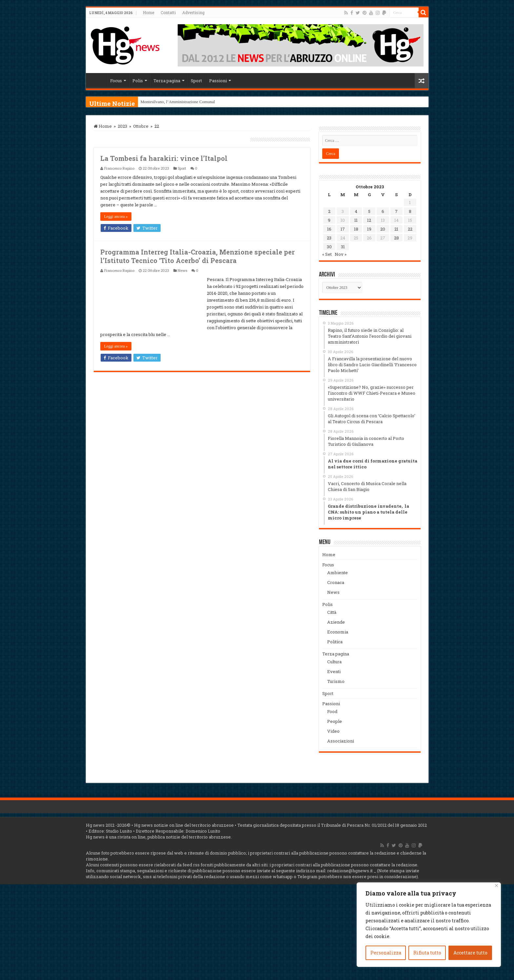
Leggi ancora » (116, 217)
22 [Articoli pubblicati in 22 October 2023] (410, 229)
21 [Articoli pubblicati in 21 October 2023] (396, 229)
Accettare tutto (470, 953)
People (335, 721)
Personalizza (386, 953)
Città (332, 612)
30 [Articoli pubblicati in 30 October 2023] (329, 247)
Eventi (334, 671)
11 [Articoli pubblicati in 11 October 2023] (356, 220)
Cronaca (336, 582)
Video (333, 731)
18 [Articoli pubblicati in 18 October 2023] (356, 229)
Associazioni (341, 741)
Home (148, 12)
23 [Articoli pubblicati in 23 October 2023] (329, 238)
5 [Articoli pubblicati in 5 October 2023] (369, 211)
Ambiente (337, 573)
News (182, 270)
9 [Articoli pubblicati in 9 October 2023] (329, 220)
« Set (327, 254)
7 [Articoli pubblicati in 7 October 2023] (396, 211)
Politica (335, 642)
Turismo (336, 681)
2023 (122, 126)
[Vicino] (496, 886)
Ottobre (141, 126)
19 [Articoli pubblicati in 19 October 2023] (369, 229)
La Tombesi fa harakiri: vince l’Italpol (164, 158)
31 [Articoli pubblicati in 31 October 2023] (343, 247)
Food (332, 711)
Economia (338, 632)
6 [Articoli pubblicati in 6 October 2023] (383, 211)
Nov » (341, 254)
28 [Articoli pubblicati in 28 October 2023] (396, 238)
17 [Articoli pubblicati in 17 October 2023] (343, 229)
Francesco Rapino (119, 168)
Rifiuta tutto (427, 953)
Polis (138, 81)
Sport (196, 81)
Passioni (218, 81)
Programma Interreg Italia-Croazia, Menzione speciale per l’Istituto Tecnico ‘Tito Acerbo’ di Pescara (198, 256)
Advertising (193, 12)
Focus (116, 81)
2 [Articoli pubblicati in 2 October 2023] (329, 211)
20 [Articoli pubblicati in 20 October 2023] (383, 229)
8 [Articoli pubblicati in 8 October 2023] (410, 211)
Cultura (334, 662)
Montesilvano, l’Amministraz (166, 102)
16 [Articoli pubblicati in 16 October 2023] (329, 229)
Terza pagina (167, 81)
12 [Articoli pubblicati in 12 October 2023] (369, 220)
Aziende (336, 622)
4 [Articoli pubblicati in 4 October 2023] (356, 211)
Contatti (168, 12)
